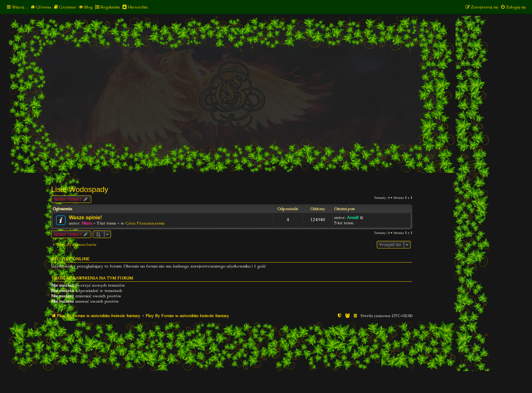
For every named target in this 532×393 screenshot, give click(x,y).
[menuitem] (41, 7)
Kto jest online (70, 259)
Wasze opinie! (85, 218)
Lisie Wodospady (80, 189)
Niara (87, 223)
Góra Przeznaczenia (145, 223)
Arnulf (353, 218)
